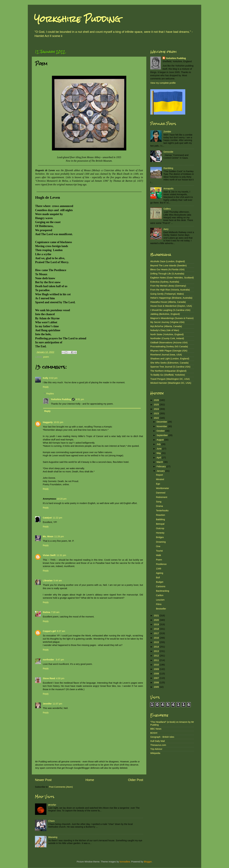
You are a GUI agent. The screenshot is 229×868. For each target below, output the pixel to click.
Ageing (160, 573)
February (162, 466)
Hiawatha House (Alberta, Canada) (168, 302)
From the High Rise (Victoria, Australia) (170, 290)
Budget (160, 582)
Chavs (51, 821)
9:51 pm (80, 399)
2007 (157, 678)
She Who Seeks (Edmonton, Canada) (169, 363)
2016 (157, 638)
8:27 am (61, 631)
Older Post (136, 780)
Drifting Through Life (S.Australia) (167, 274)
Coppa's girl (49, 631)
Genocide (168, 152)
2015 (157, 642)
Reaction (161, 515)
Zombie (167, 132)
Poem (159, 560)
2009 (157, 669)
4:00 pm (60, 678)
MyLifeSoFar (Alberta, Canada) (166, 326)
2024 (157, 409)
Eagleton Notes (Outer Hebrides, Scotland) (172, 278)
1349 (159, 569)
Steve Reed (49, 678)
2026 (157, 400)
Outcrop (160, 528)
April (159, 458)
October (161, 431)
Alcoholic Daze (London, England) (168, 261)
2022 (157, 418)
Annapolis (168, 189)
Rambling (168, 168)
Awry (166, 229)
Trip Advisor (156, 749)
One (158, 546)
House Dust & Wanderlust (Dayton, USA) (171, 306)
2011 (157, 660)
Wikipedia (155, 753)
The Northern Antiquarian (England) (168, 371)
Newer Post (43, 780)
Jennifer (47, 704)
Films (159, 604)
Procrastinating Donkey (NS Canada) (169, 346)
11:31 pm (61, 555)
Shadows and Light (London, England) (170, 359)
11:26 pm (59, 536)
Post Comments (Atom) (61, 787)
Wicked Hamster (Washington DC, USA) (171, 383)
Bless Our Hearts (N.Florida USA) (167, 269)
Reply (46, 387)
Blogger (148, 862)
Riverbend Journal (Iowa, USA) (166, 355)
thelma (46, 612)
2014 (157, 647)
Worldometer (163, 488)
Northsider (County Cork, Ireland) (167, 338)
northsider (49, 660)
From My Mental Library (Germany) (168, 286)
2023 (157, 413)
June (159, 449)
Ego (158, 484)
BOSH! (154, 733)
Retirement (162, 497)
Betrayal (160, 524)
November (162, 426)
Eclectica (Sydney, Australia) (165, 282)
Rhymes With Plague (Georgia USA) (169, 351)
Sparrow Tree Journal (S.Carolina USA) (170, 367)
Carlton (160, 595)
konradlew (125, 862)
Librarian (48, 581)
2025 (157, 405)
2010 (157, 665)
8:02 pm (53, 378)
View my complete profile (163, 83)
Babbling (160, 519)
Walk (158, 555)
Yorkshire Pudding (77, 19)
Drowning (161, 542)
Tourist (159, 551)
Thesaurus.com (158, 745)
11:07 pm (57, 704)
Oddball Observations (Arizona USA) (169, 343)
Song (159, 502)
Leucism (160, 600)
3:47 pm (60, 660)
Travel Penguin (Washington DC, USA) (170, 379)
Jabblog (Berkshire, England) (165, 314)
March (160, 462)
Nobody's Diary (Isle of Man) (165, 330)
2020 (157, 620)
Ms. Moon (48, 536)
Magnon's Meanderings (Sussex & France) (172, 318)
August (161, 440)
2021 (157, 616)
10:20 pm (62, 499)
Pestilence (161, 564)
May (159, 453)
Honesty (160, 533)
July (159, 444)
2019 (157, 624)
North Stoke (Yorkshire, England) (167, 334)
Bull (158, 577)
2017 (157, 633)
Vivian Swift (49, 555)
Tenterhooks (162, 511)
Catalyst (47, 518)
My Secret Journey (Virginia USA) (167, 322)
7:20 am (55, 612)
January (161, 471)
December (162, 422)
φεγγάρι (52, 805)
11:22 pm (57, 518)
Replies (50, 394)
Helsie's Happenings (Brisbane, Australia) (171, 298)
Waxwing (53, 837)
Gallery (167, 209)
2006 (157, 682)
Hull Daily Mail (158, 741)
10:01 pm (58, 422)
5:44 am (58, 581)
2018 (157, 629)
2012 (157, 656)
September (163, 435)
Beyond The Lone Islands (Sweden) (168, 266)
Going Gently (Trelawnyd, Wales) (167, 294)
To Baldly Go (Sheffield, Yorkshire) (168, 375)
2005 (157, 687)
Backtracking (163, 591)
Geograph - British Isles (162, 737)
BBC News (156, 729)
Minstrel (160, 479)
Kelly (45, 378)
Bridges (160, 537)
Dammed (161, 493)
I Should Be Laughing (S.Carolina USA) (170, 310)
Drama (159, 506)
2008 (157, 674)
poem (46, 357)
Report (159, 475)
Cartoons (161, 586)
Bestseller (161, 609)
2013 (157, 651)
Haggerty (48, 422)
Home (90, 780)
